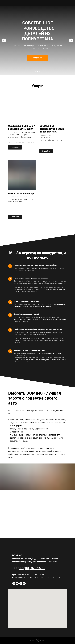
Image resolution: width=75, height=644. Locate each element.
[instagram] (24, 583)
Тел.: (16, 568)
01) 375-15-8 (35, 568)
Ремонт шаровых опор (21, 194)
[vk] (21, 583)
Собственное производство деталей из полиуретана (52, 129)
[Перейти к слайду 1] (36, 72)
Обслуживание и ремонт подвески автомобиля (22, 127)
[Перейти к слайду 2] (37, 72)
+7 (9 (23, 568)
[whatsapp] (14, 583)
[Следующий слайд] (71, 40)
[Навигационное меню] (72, 3)
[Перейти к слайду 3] (39, 72)
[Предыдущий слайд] (4, 40)
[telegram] (17, 583)
